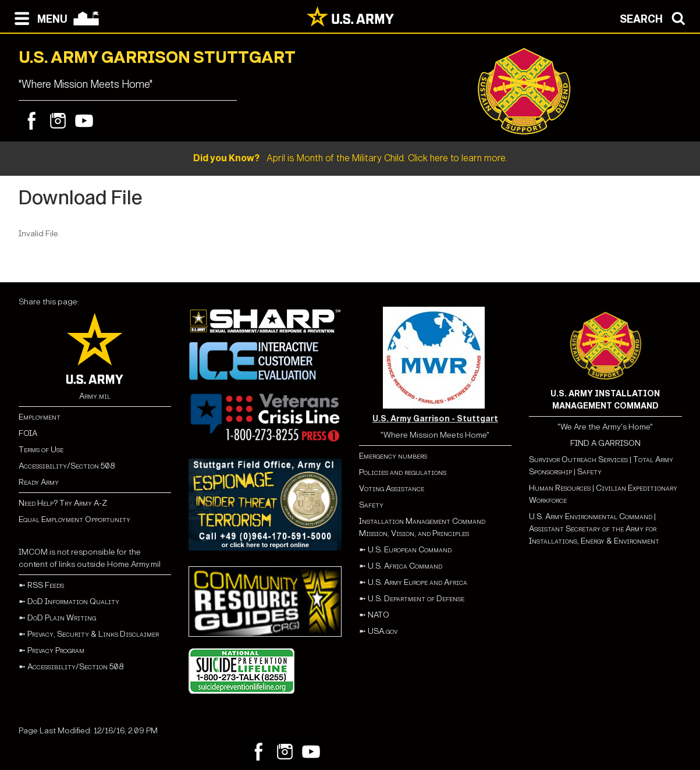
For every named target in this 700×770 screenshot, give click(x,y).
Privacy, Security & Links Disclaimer (93, 634)
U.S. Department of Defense (416, 599)
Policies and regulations (403, 472)
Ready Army (39, 482)
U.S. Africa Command (405, 566)
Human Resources (560, 488)
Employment (40, 417)
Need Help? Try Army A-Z (63, 503)
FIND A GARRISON (605, 443)
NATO (379, 615)
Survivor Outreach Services (578, 459)
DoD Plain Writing (62, 618)
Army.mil (95, 396)
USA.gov (383, 631)
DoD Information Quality (73, 602)
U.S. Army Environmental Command (591, 517)
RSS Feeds (46, 585)
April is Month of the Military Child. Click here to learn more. (350, 158)
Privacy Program (56, 650)
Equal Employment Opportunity (74, 519)
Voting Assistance (392, 489)
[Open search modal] (655, 17)
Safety (371, 505)
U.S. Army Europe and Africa (417, 582)
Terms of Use (41, 450)
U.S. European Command (410, 550)
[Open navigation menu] (38, 17)
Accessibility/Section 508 (67, 466)
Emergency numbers (393, 456)
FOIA (28, 433)
